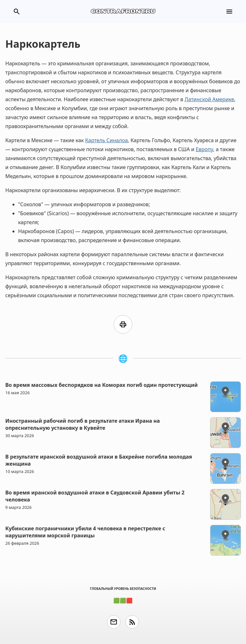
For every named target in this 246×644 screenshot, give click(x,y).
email (114, 622)
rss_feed (132, 622)
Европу (204, 149)
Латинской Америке (209, 99)
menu (229, 12)
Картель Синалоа (107, 140)
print (123, 324)
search (17, 12)
